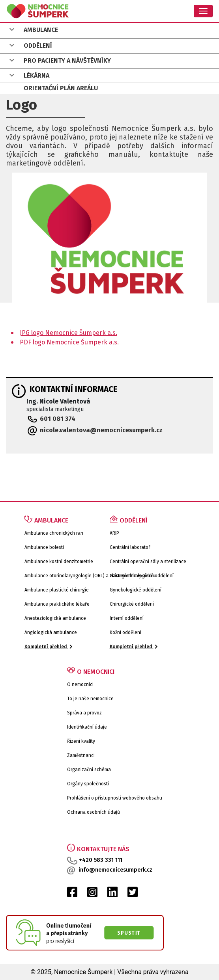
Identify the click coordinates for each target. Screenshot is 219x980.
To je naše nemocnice (90, 699)
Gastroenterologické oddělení (142, 576)
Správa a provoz (84, 713)
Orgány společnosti (88, 784)
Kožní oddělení (125, 632)
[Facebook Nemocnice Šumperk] (72, 894)
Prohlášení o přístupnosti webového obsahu (115, 798)
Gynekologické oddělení (136, 590)
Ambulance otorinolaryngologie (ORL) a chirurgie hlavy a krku (90, 576)
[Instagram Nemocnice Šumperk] (92, 894)
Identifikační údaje (87, 727)
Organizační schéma (89, 770)
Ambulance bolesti (44, 547)
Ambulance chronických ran (54, 533)
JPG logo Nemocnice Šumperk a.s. (68, 333)
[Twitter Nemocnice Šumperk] (133, 894)
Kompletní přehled (49, 647)
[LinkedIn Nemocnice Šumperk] (112, 894)
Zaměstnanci (81, 755)
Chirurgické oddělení (132, 604)
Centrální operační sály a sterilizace (148, 562)
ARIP (114, 533)
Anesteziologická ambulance (55, 618)
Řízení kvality (81, 741)
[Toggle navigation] (203, 11)
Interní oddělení (127, 618)
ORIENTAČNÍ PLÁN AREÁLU (61, 88)
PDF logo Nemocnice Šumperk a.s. (69, 342)
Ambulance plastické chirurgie (57, 590)
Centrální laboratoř (130, 547)
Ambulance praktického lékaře (57, 604)
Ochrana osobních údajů (94, 812)
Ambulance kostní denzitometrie (59, 562)
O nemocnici (80, 684)
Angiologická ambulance (51, 632)
